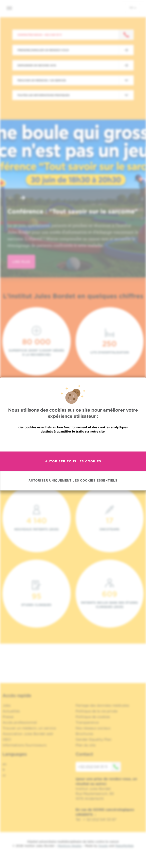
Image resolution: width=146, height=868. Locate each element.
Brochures (84, 734)
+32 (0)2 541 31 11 (99, 767)
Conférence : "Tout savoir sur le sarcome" (73, 211)
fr (133, 8)
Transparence (87, 722)
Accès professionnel (20, 722)
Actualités (11, 711)
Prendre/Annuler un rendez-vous (43, 50)
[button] (11, 198)
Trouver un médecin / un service (42, 80)
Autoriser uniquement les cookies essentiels (73, 481)
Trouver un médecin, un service (29, 728)
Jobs (7, 705)
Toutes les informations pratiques (43, 95)
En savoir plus (73, 442)
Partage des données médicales (102, 705)
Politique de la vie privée (97, 711)
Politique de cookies (93, 717)
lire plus (21, 262)
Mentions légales (70, 846)
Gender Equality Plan (94, 739)
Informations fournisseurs (24, 745)
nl (4, 775)
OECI (7, 739)
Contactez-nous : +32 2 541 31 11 (40, 35)
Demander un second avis (37, 65)
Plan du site (86, 745)
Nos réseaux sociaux (93, 728)
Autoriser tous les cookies (73, 461)
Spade (103, 846)
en (5, 764)
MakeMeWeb (124, 846)
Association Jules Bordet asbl (28, 734)
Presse (8, 717)
